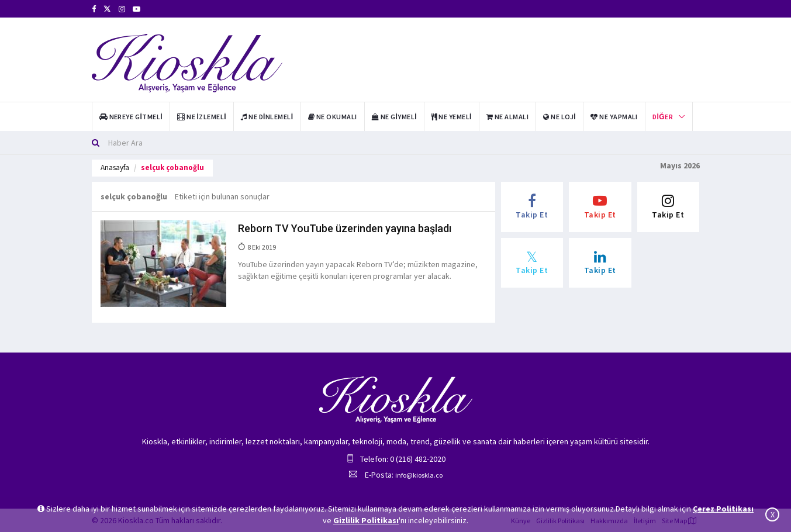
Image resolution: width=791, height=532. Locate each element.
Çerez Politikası (723, 509)
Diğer (663, 117)
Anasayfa (115, 167)
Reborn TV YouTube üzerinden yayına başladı (345, 228)
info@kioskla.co (419, 475)
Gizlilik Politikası (366, 520)
